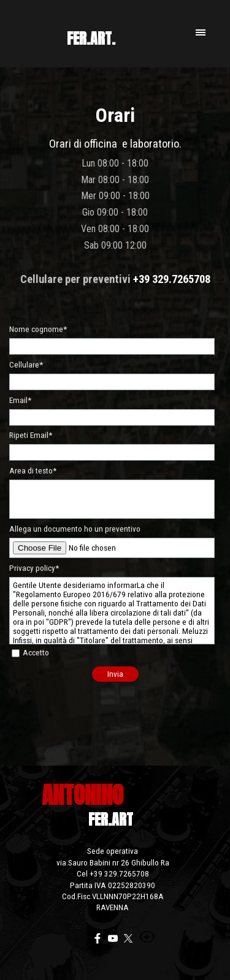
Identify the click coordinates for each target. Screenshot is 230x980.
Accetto (36, 653)
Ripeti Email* (31, 435)
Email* (20, 400)
